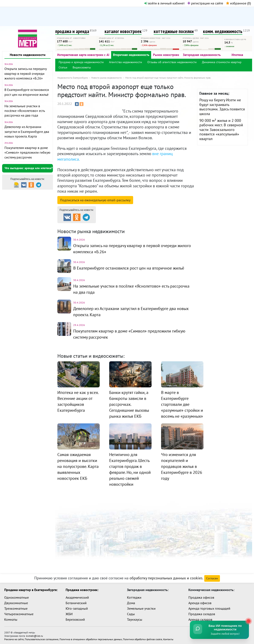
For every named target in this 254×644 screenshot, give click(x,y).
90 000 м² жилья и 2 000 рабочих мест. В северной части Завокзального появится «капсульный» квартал (221, 130)
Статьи (63, 67)
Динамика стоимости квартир (222, 62)
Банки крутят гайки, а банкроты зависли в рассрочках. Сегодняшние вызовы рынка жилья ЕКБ (129, 403)
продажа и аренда (72, 31)
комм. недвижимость (223, 31)
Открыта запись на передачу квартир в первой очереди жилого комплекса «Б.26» (26, 73)
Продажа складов (202, 613)
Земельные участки (141, 607)
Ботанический (76, 602)
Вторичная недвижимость (131, 55)
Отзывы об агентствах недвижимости (172, 62)
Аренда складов (200, 618)
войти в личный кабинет (164, 3)
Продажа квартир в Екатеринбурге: (31, 588)
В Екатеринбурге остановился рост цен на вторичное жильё (129, 268)
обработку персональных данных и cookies (166, 577)
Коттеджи (134, 596)
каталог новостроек (123, 31)
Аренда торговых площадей (209, 607)
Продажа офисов (201, 596)
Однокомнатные (17, 596)
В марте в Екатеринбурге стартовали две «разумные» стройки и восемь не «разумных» (182, 403)
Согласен (212, 577)
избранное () (238, 3)
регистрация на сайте (205, 3)
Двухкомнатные (16, 602)
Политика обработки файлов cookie (143, 638)
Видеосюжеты (82, 67)
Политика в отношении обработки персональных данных (91, 638)
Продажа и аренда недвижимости (81, 62)
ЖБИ (69, 613)
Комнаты (11, 618)
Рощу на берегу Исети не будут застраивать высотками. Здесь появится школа (222, 107)
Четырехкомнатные (19, 613)
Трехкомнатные (16, 607)
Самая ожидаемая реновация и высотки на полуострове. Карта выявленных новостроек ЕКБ (78, 465)
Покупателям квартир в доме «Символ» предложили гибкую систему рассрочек (27, 152)
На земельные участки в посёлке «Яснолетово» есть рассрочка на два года (25, 111)
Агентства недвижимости (126, 62)
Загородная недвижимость (202, 55)
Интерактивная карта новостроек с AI (83, 55)
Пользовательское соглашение (42, 638)
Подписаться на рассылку (95, 200)
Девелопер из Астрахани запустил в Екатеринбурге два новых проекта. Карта (27, 131)
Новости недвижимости (28, 55)
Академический (77, 596)
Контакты (168, 638)
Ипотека (237, 55)
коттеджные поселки (174, 31)
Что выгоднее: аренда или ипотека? (29, 168)
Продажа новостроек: (82, 588)
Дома (131, 602)
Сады (131, 613)
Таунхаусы (135, 618)
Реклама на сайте (14, 638)
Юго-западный (77, 607)
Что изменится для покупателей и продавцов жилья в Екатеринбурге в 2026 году (182, 465)
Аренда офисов (200, 602)
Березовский (75, 618)
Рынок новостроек (166, 55)
